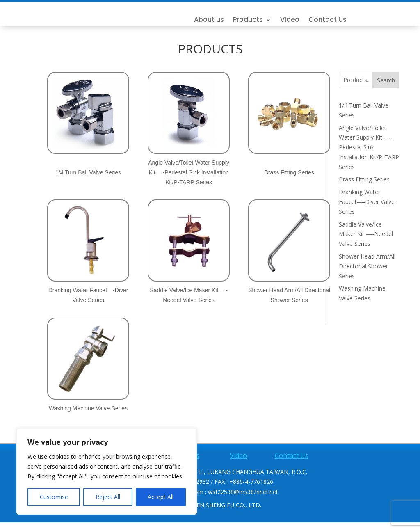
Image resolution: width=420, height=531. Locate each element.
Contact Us (381, 25)
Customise (54, 497)
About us (263, 25)
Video (344, 25)
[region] (107, 471)
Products (302, 25)
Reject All (108, 497)
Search (386, 89)
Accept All (161, 497)
